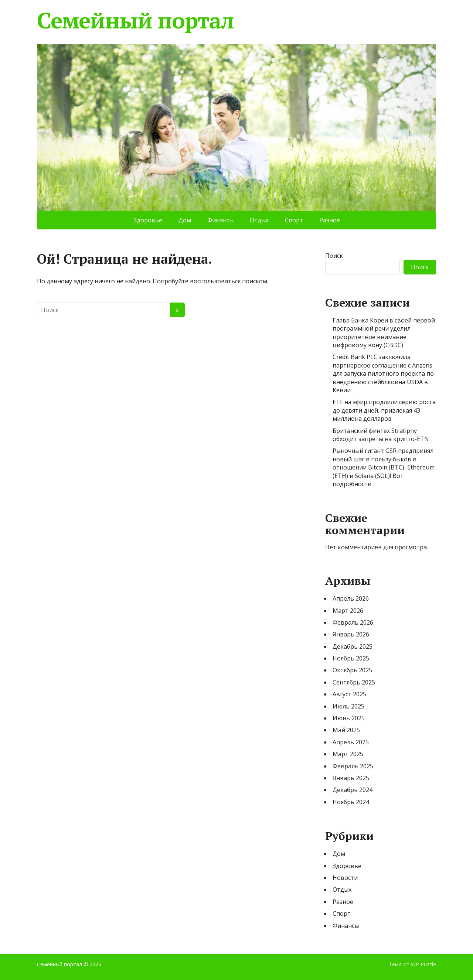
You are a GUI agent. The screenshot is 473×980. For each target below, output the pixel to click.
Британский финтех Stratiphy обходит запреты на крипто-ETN (381, 435)
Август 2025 (349, 694)
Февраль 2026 (353, 622)
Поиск (334, 256)
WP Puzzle (423, 964)
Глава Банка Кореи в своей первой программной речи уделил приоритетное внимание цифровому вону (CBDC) (384, 333)
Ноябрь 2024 (351, 802)
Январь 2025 (351, 778)
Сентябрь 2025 (354, 682)
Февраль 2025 (353, 766)
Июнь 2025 (349, 718)
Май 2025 (346, 730)
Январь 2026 (351, 634)
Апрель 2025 (351, 742)
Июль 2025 (348, 706)
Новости (345, 878)
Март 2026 (348, 611)
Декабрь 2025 (353, 646)
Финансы (220, 220)
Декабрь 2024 (353, 790)
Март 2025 (348, 754)
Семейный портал (135, 20)
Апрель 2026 (351, 598)
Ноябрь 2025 (351, 658)
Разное (330, 220)
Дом (185, 220)
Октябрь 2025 (352, 670)
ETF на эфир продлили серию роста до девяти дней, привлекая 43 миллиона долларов (384, 410)
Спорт (294, 220)
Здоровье (148, 220)
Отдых (259, 220)
